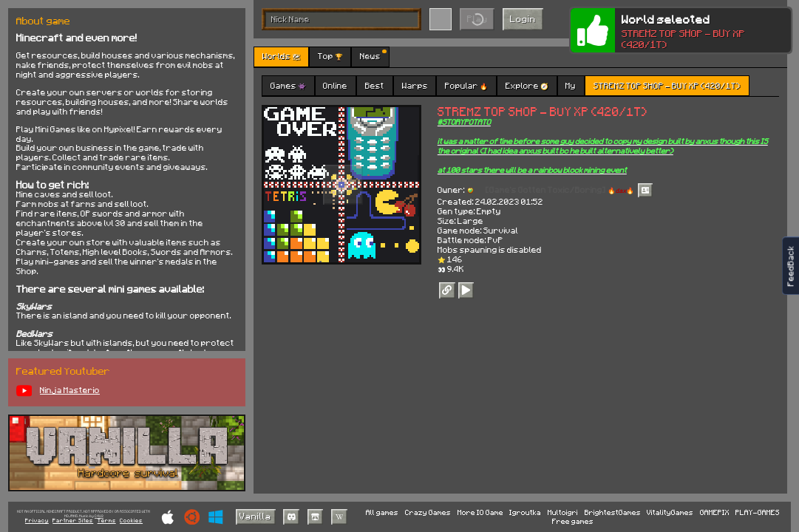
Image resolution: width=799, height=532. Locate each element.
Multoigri (563, 512)
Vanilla (255, 516)
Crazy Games (428, 512)
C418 (99, 516)
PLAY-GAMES (758, 512)
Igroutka (525, 512)
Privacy (37, 521)
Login (523, 18)
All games (382, 512)
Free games (573, 521)
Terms (107, 521)
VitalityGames (670, 512)
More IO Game (480, 512)
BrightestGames (613, 512)
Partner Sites (73, 521)
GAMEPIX (715, 512)
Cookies (131, 521)
